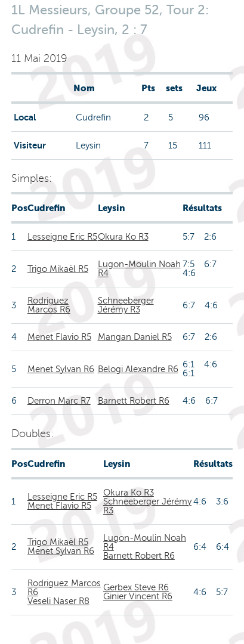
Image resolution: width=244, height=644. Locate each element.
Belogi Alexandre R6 (138, 369)
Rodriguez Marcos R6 (49, 305)
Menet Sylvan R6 (61, 369)
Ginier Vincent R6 (138, 596)
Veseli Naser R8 (58, 601)
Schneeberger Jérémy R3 (126, 305)
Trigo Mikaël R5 (58, 269)
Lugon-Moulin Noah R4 (139, 269)
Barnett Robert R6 (134, 401)
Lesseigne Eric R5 (62, 237)
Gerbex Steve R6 (136, 587)
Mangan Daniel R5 (135, 337)
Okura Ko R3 (123, 237)
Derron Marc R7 (59, 401)
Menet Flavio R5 (59, 337)
